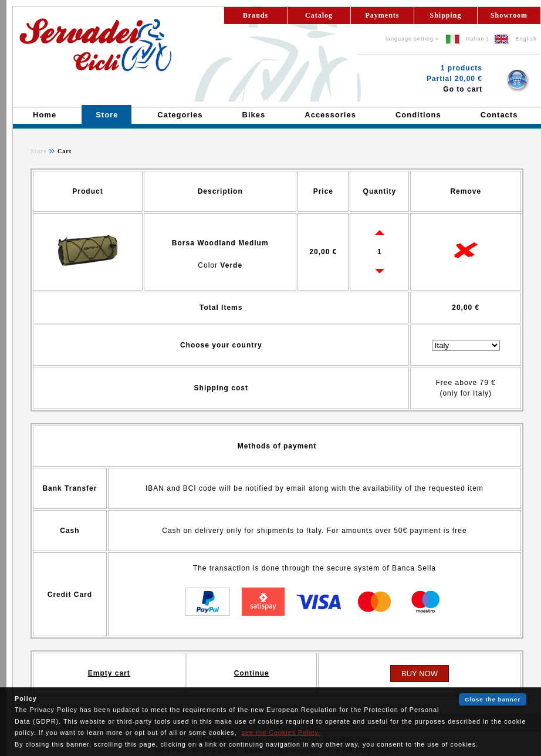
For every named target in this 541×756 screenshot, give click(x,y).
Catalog (319, 15)
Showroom (509, 15)
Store (39, 151)
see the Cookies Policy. (281, 733)
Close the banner (493, 699)
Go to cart (463, 89)
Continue (252, 673)
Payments (383, 15)
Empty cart (109, 673)
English (526, 39)
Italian (476, 39)
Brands (256, 15)
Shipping (445, 15)
